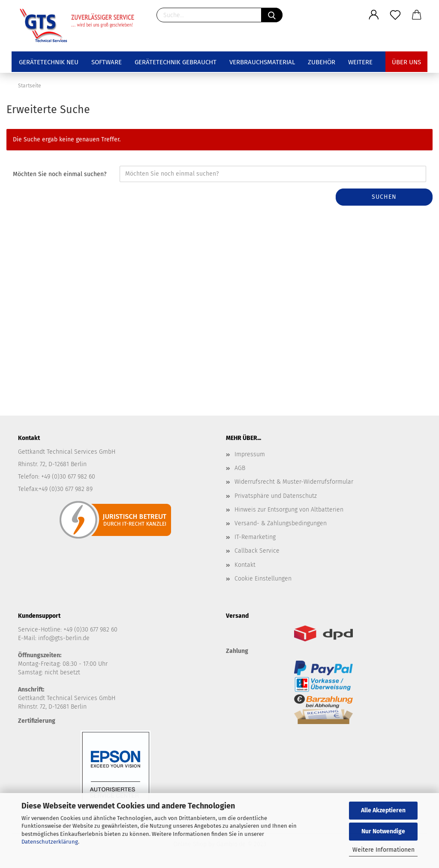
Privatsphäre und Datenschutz (276, 496)
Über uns (406, 62)
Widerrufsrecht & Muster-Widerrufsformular (294, 482)
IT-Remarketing (255, 537)
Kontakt (245, 565)
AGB (240, 468)
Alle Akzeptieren (383, 810)
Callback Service (257, 551)
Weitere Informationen (383, 850)
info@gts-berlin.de (64, 638)
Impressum (250, 454)
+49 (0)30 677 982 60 (90, 630)
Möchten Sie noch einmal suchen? (60, 174)
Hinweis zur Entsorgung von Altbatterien (289, 510)
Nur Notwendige (383, 831)
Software (107, 62)
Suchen (384, 197)
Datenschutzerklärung (50, 842)
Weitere (360, 62)
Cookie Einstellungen (263, 579)
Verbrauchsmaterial (262, 62)
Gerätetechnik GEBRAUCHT (176, 62)
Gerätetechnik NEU (49, 62)
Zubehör (322, 62)
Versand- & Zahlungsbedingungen (281, 523)
